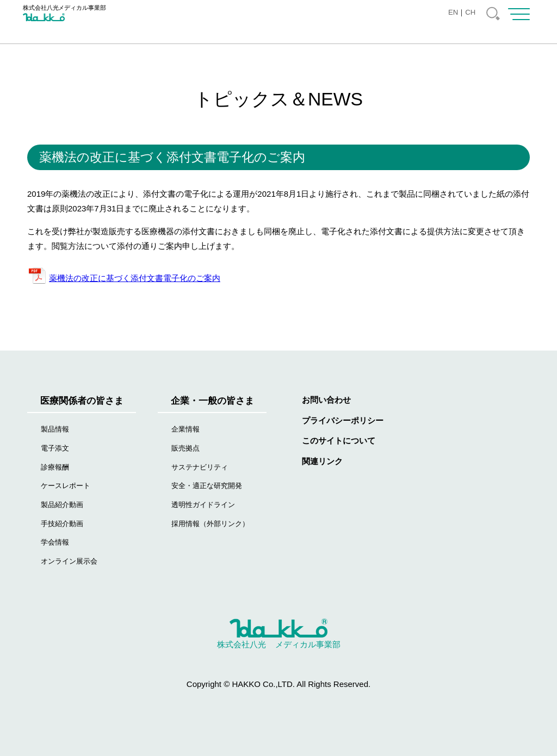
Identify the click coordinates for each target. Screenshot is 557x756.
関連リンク (322, 461)
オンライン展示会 (69, 561)
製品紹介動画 (62, 505)
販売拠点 (185, 448)
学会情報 (55, 542)
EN (453, 12)
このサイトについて (339, 441)
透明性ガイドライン (203, 505)
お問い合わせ (326, 400)
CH (470, 12)
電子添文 (55, 448)
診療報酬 (55, 467)
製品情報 (55, 429)
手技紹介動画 (62, 524)
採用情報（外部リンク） (210, 524)
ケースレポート (66, 486)
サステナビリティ (200, 467)
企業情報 (185, 429)
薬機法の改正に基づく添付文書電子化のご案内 (135, 278)
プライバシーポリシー (343, 420)
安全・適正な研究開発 (207, 486)
